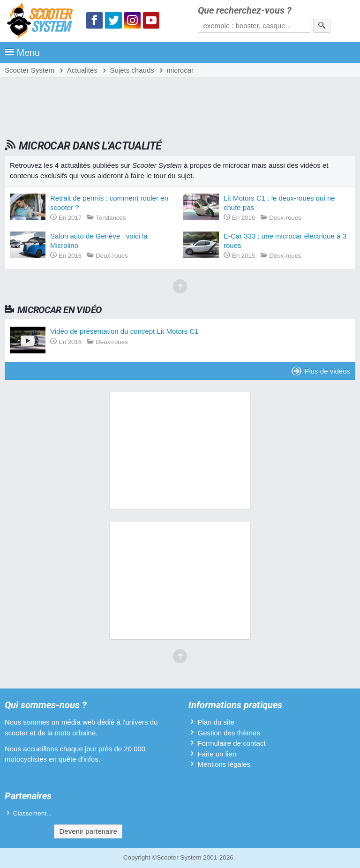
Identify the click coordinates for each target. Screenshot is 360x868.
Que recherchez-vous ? (245, 11)
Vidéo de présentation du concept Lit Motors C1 (124, 331)
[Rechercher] (322, 26)
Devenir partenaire (88, 831)
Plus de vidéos (321, 371)
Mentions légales (224, 764)
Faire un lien (217, 754)
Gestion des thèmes (229, 733)
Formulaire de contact (231, 743)
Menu (22, 52)
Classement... (33, 813)
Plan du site (216, 722)
